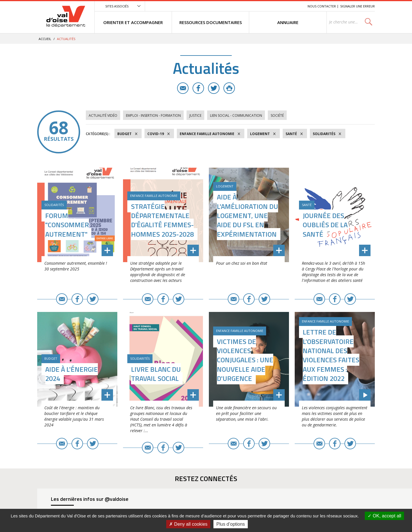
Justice (195, 115)
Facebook (198, 88)
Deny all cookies (188, 524)
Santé (291, 134)
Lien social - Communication (236, 115)
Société (277, 115)
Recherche (295, 6)
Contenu (276, 6)
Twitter (214, 88)
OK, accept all (384, 516)
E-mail (183, 88)
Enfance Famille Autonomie (207, 134)
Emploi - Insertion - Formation (153, 115)
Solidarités (324, 134)
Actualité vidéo (103, 115)
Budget (124, 134)
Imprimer (229, 88)
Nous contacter (322, 6)
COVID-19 (156, 134)
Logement (260, 134)
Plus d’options (231, 524)
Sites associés (117, 6)
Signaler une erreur (357, 6)
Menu (262, 6)
